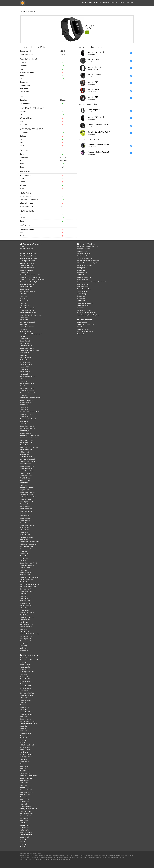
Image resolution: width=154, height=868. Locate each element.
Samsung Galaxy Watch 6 (28, 261)
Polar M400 (24, 596)
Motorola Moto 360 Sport (28, 587)
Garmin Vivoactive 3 (26, 499)
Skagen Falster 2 (25, 433)
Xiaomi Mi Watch (25, 362)
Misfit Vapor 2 (25, 452)
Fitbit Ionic (23, 513)
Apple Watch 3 (25, 504)
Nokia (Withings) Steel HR (85, 303)
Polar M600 (24, 556)
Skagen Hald (81, 296)
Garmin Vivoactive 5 (26, 270)
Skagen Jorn (81, 298)
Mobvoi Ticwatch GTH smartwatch (31, 334)
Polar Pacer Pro (25, 306)
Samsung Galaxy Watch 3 (28, 393)
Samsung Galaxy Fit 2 (27, 672)
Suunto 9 (23, 336)
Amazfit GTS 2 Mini (26, 365)
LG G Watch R (24, 631)
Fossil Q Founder (25, 572)
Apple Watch (24, 650)
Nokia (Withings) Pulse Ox (28, 809)
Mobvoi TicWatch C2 (27, 450)
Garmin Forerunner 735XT (28, 563)
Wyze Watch (24, 324)
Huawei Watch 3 (25, 367)
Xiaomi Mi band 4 (26, 688)
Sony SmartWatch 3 (26, 624)
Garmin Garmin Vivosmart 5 (29, 660)
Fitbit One (23, 842)
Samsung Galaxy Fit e (27, 693)
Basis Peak (23, 648)
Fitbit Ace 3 (81, 334)
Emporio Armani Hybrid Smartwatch (89, 261)
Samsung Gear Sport (27, 502)
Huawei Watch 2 (25, 528)
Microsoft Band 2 (26, 787)
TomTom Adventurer (27, 546)
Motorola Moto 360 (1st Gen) (29, 634)
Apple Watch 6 (25, 374)
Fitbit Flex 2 (24, 743)
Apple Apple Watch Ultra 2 (29, 258)
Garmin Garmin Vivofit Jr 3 (85, 324)
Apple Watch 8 (25, 301)
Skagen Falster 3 (25, 402)
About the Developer (27, 249)
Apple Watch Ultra (26, 287)
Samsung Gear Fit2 (26, 757)
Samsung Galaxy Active (27, 428)
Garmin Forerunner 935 (28, 525)
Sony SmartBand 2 (26, 790)
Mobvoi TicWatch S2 (26, 440)
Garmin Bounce (82, 322)
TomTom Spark (25, 582)
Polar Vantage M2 (26, 357)
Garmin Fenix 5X (25, 516)
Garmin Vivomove (83, 305)
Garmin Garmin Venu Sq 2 (28, 282)
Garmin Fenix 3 (25, 620)
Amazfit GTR (24, 409)
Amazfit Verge (25, 431)
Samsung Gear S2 (26, 589)
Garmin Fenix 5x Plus (27, 466)
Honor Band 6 (25, 669)
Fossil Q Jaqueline (83, 291)
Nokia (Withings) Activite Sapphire (88, 315)
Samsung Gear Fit (26, 818)
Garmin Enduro (25, 339)
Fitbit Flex (23, 846)
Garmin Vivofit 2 (25, 837)
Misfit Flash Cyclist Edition (28, 776)
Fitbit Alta (23, 764)
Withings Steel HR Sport (85, 265)
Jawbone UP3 (24, 828)
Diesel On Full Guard (27, 494)
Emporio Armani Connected (29, 438)
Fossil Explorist (25, 478)
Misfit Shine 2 (24, 780)
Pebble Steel (24, 622)
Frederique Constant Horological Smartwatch (92, 282)
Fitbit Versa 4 (24, 296)
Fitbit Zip (23, 839)
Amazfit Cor (24, 702)
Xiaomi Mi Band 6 (26, 665)
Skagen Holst (81, 270)
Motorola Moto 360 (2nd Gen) (30, 584)
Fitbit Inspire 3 (25, 294)
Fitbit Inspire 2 (25, 676)
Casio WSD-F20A (25, 473)
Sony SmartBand (25, 816)
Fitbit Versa (24, 485)
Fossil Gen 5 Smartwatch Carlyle (30, 412)
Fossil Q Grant (82, 308)
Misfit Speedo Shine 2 (27, 745)
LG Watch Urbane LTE (27, 617)
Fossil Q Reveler (25, 771)
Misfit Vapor (24, 539)
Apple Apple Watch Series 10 (29, 256)
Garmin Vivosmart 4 (26, 695)
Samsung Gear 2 (25, 639)
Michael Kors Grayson (27, 487)
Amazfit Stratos (25, 480)
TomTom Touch (25, 738)
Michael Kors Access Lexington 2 (30, 398)
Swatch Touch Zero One (28, 613)
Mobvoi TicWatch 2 (26, 506)
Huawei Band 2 (25, 712)
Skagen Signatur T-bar (84, 289)
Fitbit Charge (24, 844)
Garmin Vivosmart (26, 835)
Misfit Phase (81, 301)
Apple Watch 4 (25, 454)
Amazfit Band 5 (25, 679)
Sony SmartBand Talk (27, 813)
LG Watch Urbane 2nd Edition (30, 577)
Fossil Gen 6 (24, 317)
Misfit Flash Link (25, 795)
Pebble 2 (23, 561)
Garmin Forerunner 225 (28, 591)
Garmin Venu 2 (25, 369)
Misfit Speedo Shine (26, 792)
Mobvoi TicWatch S (26, 511)
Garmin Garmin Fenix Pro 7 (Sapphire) (32, 280)
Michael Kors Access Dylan (29, 544)
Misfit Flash (24, 823)
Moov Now (23, 785)
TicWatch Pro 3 (25, 360)
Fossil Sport (24, 329)
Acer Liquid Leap (25, 733)
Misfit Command (82, 284)
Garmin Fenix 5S (25, 518)
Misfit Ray (23, 769)
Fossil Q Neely (82, 294)
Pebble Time (24, 615)
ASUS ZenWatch (25, 601)
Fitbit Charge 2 (25, 740)
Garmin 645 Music (26, 476)
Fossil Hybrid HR (82, 256)
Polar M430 (24, 523)
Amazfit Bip (24, 710)
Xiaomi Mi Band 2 (26, 747)
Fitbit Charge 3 (25, 698)
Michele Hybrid (82, 272)
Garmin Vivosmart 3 (26, 714)
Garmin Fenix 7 (25, 289)
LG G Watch (24, 629)
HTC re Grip (24, 804)
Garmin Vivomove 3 (26, 400)
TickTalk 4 (80, 327)
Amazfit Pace (24, 483)
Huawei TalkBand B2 (27, 806)
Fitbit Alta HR (24, 735)
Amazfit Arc (24, 705)
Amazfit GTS (24, 407)
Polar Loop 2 (24, 783)
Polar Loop (24, 797)
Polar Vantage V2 (26, 343)
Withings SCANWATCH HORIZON (87, 246)
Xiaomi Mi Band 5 (26, 681)
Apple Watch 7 (25, 320)
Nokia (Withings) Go (26, 754)
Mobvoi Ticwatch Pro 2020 (28, 376)
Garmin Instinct (25, 445)
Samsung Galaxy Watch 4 (28, 322)
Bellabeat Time (82, 251)
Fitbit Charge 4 (25, 684)
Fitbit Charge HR (25, 811)
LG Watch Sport (25, 532)
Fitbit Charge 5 (25, 662)
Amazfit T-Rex (24, 405)
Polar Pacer (24, 303)
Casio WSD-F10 (25, 568)
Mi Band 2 (23, 726)
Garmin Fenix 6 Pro (26, 346)
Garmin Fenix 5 (25, 520)
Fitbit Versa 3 (24, 379)
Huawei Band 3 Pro (26, 686)
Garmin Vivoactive (26, 627)
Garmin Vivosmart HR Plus (29, 724)
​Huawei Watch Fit (26, 332)
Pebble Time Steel (26, 605)
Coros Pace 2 (24, 355)
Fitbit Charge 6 (25, 658)
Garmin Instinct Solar (27, 391)
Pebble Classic (25, 643)
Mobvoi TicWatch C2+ (27, 383)
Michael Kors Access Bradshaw (30, 542)
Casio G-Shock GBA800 (27, 461)
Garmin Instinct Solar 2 (27, 268)
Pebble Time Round (26, 580)
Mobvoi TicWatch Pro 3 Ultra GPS (31, 315)
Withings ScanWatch (84, 249)
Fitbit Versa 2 (24, 424)
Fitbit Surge (24, 646)
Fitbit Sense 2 (24, 298)
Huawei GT (24, 395)
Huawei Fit (23, 551)
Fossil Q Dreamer (26, 773)
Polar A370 (24, 731)
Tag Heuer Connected (84, 253)
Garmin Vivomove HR (84, 277)
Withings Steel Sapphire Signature (88, 263)
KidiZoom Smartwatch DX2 (86, 332)
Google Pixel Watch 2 (27, 263)
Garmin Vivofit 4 (25, 707)
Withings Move (82, 268)
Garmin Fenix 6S (25, 341)
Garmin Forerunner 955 (28, 310)
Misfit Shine (24, 821)
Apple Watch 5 (25, 421)
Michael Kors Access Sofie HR (29, 435)
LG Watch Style (25, 530)
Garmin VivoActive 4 (26, 414)
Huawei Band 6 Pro (26, 667)
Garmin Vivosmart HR (27, 778)
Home (22, 246)
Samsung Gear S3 (26, 549)
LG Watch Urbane (26, 608)
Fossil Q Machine (82, 279)
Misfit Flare (24, 717)
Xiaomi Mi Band (25, 750)
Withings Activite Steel (84, 310)
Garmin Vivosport (26, 719)
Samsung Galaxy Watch (28, 459)
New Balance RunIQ (26, 537)
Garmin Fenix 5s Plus (27, 468)
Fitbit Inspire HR (25, 691)
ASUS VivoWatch (25, 598)
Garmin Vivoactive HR (27, 565)
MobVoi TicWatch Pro (27, 471)
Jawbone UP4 (24, 799)
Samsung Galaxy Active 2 (28, 419)
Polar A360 (24, 759)
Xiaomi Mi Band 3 (26, 700)
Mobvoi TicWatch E (26, 509)
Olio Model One (25, 603)
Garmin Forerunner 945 (28, 348)
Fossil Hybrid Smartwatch (85, 258)
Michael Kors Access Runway (29, 447)
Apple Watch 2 (25, 554)
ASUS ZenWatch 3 (26, 535)
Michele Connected (83, 287)
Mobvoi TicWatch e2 (26, 443)
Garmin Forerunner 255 (28, 308)
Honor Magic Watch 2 (27, 327)
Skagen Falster (25, 490)
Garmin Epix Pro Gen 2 (27, 265)
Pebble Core (24, 752)
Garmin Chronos (25, 464)
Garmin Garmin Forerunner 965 (30, 275)
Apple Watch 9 (25, 272)
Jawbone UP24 (25, 830)
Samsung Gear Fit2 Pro (27, 721)
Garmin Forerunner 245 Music (30, 350)
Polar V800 (23, 594)
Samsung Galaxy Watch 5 (28, 291)
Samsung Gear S (25, 641)
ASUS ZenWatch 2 (26, 575)
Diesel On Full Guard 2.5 (28, 457)
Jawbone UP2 (24, 802)
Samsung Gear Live (26, 636)
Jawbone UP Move (26, 832)
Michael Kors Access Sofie (28, 497)
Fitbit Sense (24, 381)
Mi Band (23, 728)
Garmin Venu (24, 417)
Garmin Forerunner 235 (28, 492)
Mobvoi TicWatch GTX (27, 388)
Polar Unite (24, 386)
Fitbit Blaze (24, 570)
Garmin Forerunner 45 (27, 426)
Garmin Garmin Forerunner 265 (30, 277)
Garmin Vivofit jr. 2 (83, 329)
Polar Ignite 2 (24, 353)
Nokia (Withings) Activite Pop (86, 313)
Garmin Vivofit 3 (25, 761)
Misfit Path (80, 275)
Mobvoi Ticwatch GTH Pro (28, 313)
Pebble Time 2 (25, 558)
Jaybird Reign (24, 766)
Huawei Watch (25, 610)
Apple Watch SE (25, 372)
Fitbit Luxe (23, 674)
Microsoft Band (25, 825)
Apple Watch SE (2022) (27, 284)
